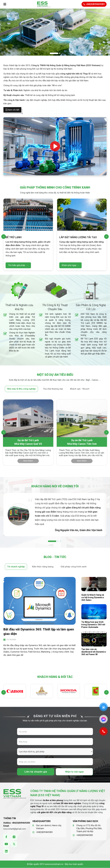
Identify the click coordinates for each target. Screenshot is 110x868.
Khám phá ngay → (70, 265)
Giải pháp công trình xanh (74, 567)
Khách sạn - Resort (80, 389)
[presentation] (4, 237)
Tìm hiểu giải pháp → (18, 265)
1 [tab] (49, 541)
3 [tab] (60, 541)
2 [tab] (57, 541)
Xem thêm (28, 461)
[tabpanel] (55, 515)
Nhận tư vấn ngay (74, 772)
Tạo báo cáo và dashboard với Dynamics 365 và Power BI (94, 652)
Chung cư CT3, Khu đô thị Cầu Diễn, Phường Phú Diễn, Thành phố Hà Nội (89, 828)
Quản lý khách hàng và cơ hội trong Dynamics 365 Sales (93, 597)
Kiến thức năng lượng (43, 567)
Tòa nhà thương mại (53, 389)
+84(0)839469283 (44, 832)
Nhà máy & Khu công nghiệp (21, 389)
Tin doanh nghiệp (16, 567)
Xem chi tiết (12, 110)
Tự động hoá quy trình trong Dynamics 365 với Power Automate (93, 625)
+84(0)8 (16, 823)
